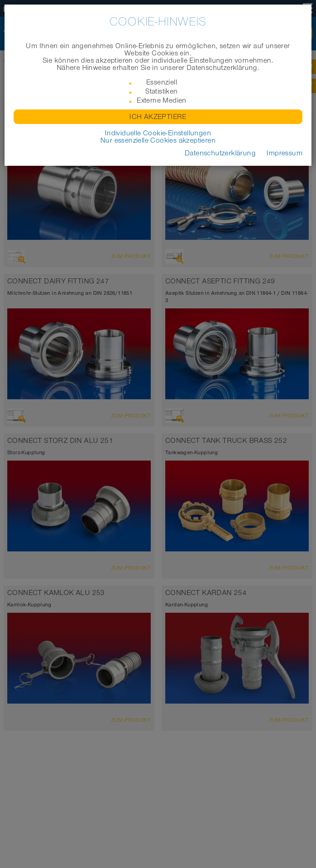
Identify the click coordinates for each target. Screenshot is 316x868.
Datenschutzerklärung (220, 153)
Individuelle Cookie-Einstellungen (158, 133)
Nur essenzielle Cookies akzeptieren (158, 140)
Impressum (284, 153)
